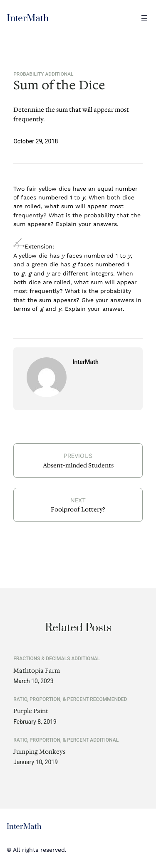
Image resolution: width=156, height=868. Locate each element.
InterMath (28, 18)
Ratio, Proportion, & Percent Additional (66, 740)
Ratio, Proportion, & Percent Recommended (70, 699)
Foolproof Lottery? (78, 509)
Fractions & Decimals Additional (57, 659)
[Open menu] (144, 18)
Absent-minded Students (78, 465)
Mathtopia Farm (37, 671)
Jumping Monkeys (39, 752)
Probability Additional (43, 74)
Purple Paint (31, 711)
